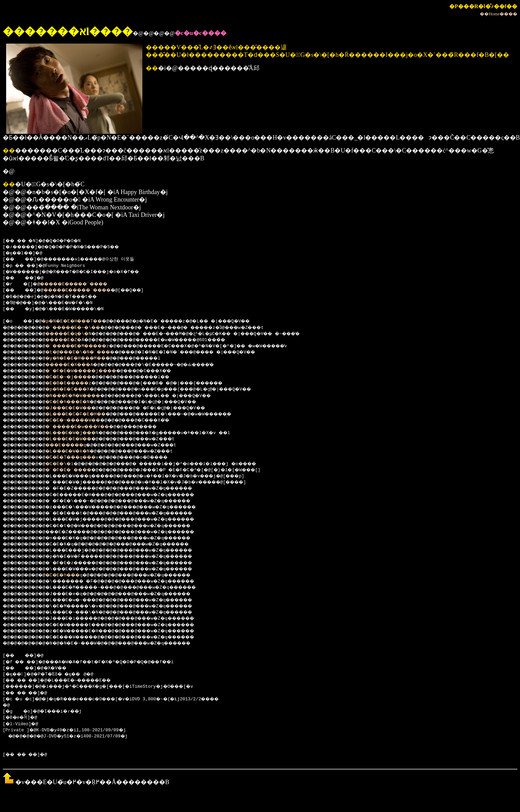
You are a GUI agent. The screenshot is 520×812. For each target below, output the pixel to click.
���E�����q (74, 445)
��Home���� (499, 14)
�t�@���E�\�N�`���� (90, 352)
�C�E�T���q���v (81, 458)
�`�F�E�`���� (77, 470)
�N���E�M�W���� (82, 396)
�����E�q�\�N (77, 334)
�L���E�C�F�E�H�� (85, 414)
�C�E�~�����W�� (82, 420)
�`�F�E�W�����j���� (92, 371)
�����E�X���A (78, 365)
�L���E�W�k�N (76, 451)
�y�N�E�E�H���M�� (85, 359)
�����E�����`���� (82, 284)
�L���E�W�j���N (81, 433)
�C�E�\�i (66, 464)
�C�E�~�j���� (77, 377)
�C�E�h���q (72, 575)
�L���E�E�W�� (77, 439)
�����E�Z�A (73, 340)
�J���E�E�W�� (77, 408)
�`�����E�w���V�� (88, 427)
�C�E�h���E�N (76, 402)
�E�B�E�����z (77, 383)
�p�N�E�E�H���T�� (80, 321)
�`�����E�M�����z (88, 346)
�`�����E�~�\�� (82, 328)
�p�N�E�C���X (76, 389)
